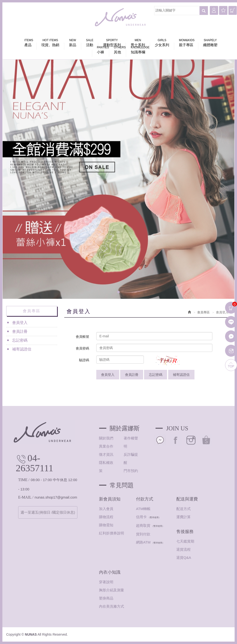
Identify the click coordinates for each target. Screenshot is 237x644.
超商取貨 (143, 525)
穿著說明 (106, 582)
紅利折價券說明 (111, 533)
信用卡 (141, 517)
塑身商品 (106, 598)
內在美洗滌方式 (111, 606)
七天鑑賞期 (185, 541)
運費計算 (183, 517)
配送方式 (183, 509)
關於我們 (106, 438)
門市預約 (131, 471)
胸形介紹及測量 (111, 590)
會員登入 (20, 323)
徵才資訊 (106, 454)
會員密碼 (82, 348)
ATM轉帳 (143, 509)
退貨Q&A (184, 558)
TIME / (24, 480)
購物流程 (106, 517)
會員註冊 (20, 331)
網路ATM (143, 542)
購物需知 (106, 525)
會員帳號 (82, 337)
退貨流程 (183, 549)
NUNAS (121, 17)
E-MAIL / (26, 497)
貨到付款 (143, 534)
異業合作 (106, 446)
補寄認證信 (22, 349)
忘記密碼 (20, 340)
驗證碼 (84, 360)
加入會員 (106, 509)
